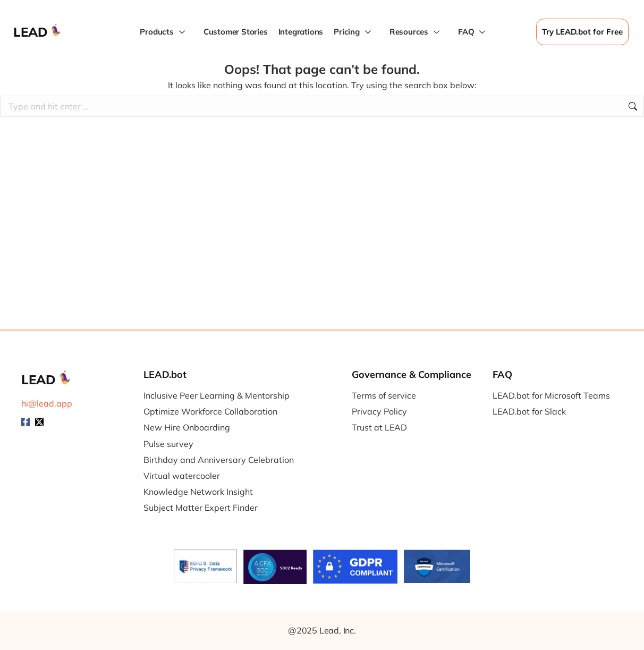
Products (163, 32)
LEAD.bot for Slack (529, 412)
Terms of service (384, 396)
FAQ (473, 32)
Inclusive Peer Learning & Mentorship (217, 396)
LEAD (31, 32)
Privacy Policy (379, 412)
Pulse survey (168, 444)
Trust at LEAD (379, 428)
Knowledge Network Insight (198, 492)
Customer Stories (236, 32)
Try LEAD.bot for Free (582, 32)
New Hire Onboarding (187, 428)
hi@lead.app (47, 403)
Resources (416, 32)
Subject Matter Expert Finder (201, 508)
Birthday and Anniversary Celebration (219, 460)
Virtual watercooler (182, 476)
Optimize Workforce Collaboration (210, 412)
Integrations (301, 32)
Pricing (354, 32)
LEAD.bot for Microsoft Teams (551, 396)
